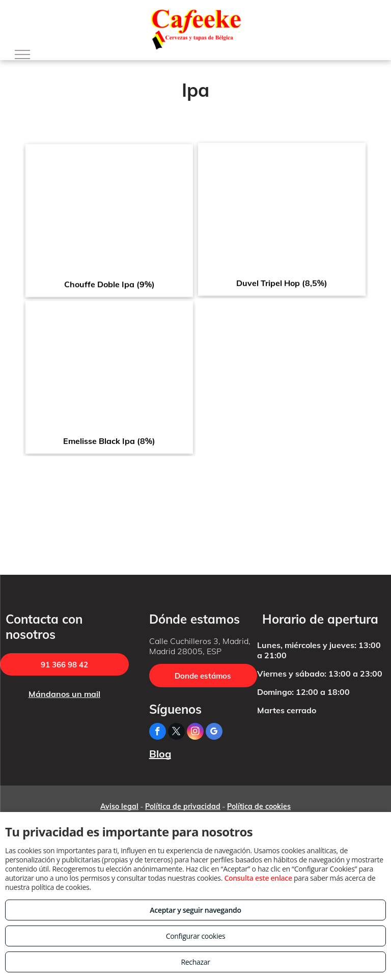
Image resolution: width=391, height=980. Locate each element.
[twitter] (176, 733)
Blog (160, 754)
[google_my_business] (214, 733)
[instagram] (195, 733)
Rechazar (195, 962)
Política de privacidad (183, 806)
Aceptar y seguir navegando (195, 910)
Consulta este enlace (258, 878)
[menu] (22, 54)
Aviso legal (119, 806)
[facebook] (158, 733)
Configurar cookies (196, 936)
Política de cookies (259, 806)
